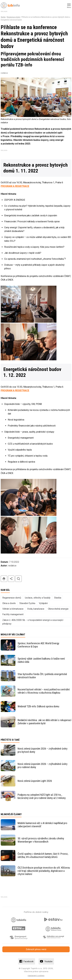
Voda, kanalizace (36, 609)
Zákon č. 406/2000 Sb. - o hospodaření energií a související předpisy (33, 622)
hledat (18, 579)
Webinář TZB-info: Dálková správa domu (38, 706)
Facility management (13, 614)
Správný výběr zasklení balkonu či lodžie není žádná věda (41, 660)
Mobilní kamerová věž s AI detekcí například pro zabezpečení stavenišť (42, 825)
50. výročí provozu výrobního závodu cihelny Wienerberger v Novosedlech (41, 840)
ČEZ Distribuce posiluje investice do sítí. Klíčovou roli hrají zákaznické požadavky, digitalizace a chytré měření (44, 871)
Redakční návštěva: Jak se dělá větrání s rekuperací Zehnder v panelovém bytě (44, 722)
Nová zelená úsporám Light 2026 (35, 781)
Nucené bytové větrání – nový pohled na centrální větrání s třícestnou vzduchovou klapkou (44, 691)
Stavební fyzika (27, 603)
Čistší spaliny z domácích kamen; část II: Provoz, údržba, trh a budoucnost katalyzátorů (43, 855)
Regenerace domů (13, 17)
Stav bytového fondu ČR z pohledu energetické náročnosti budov (42, 676)
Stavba (3, 17)
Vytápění (43, 603)
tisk (4, 579)
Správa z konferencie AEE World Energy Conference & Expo (38, 645)
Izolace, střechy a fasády (38, 598)
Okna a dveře (9, 603)
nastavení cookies (36, 975)
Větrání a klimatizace (13, 609)
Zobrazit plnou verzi (36, 949)
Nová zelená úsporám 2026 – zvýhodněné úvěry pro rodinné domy (43, 766)
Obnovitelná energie (58, 609)
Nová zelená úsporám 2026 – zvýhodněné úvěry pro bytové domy (43, 750)
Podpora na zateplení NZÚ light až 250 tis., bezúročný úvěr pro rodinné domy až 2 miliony (42, 796)
